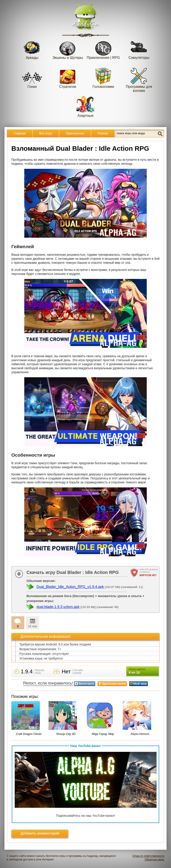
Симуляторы (139, 49)
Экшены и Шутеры (68, 49)
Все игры (46, 133)
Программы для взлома (139, 80)
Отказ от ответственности (148, 856)
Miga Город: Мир (103, 734)
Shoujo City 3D (66, 734)
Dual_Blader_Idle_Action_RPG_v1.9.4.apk (70, 587)
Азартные (85, 107)
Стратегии (68, 78)
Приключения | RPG (103, 49)
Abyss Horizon (140, 734)
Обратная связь (155, 860)
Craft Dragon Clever (29, 734)
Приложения (75, 133)
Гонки (32, 78)
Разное (103, 133)
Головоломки (103, 78)
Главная (20, 133)
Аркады (32, 49)
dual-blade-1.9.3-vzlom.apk (58, 607)
